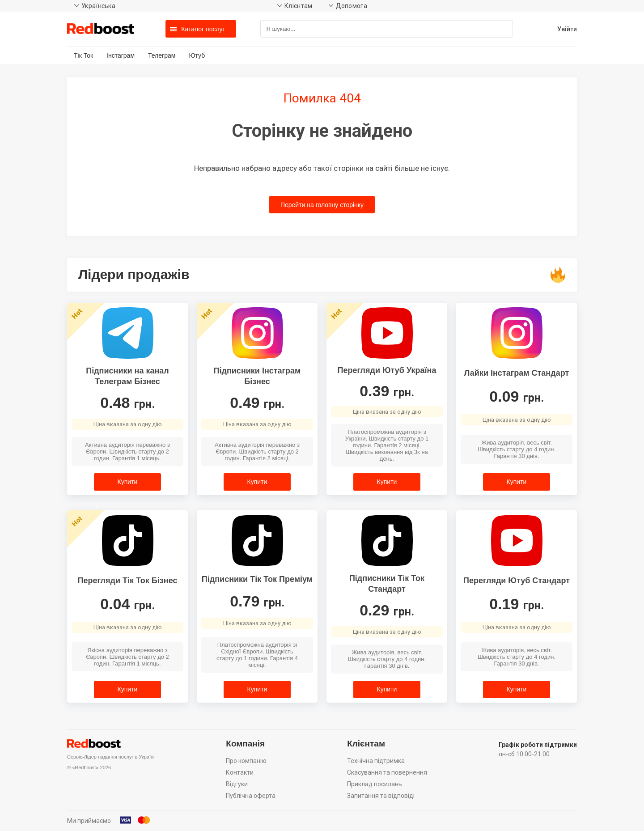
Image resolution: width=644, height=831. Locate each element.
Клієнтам (298, 6)
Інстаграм (121, 55)
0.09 (517, 396)
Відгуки (237, 784)
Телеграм (162, 55)
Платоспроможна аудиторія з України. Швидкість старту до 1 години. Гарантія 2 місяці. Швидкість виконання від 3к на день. (387, 445)
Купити (128, 482)
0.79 (257, 601)
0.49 (257, 403)
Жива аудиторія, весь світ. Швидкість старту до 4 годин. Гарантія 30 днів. (517, 449)
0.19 (517, 604)
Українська (98, 6)
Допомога (352, 6)
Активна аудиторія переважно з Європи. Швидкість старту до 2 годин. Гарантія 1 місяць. (127, 452)
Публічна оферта (251, 796)
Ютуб (197, 55)
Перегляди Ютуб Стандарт (517, 581)
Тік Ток (83, 55)
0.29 (387, 610)
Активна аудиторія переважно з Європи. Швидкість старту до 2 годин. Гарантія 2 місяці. (257, 452)
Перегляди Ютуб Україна (387, 370)
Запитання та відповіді (381, 796)
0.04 (127, 604)
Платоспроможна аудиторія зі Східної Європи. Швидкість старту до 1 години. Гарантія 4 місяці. (257, 655)
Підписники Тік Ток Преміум (257, 579)
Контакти (240, 772)
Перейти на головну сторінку (322, 205)
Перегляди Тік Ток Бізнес (128, 581)
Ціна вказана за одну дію (128, 424)
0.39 (387, 391)
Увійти (567, 29)
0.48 (127, 403)
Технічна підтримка (376, 761)
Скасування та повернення (387, 772)
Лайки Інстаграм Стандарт (517, 373)
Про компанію (246, 761)
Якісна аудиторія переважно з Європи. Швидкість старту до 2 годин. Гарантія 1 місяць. (127, 657)
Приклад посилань (375, 784)
